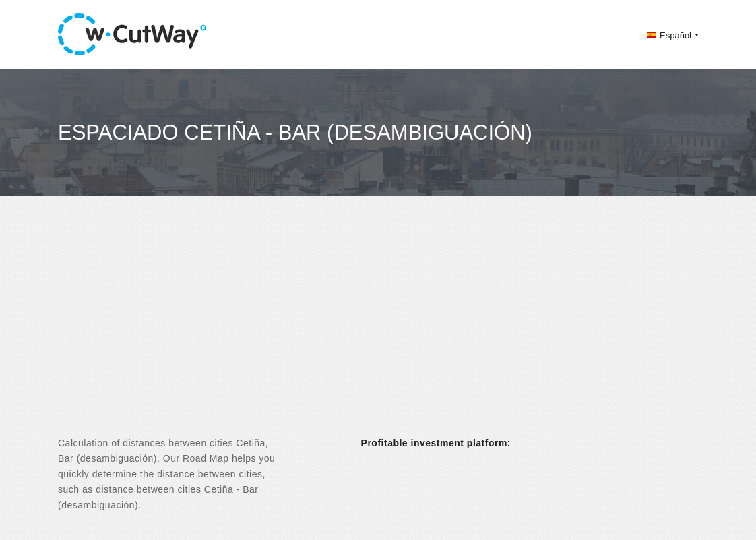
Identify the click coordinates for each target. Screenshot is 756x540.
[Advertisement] (378, 328)
